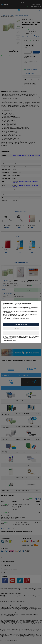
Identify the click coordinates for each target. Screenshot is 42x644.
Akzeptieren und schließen (21, 325)
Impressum (15, 341)
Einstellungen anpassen (21, 329)
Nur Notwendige (21, 333)
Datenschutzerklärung (8, 341)
